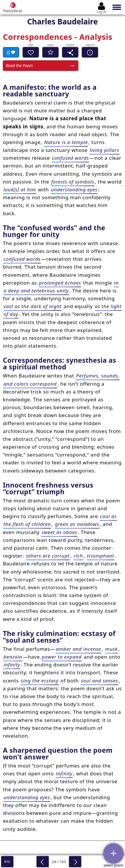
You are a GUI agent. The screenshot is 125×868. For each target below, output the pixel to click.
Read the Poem (19, 65)
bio (7, 861)
